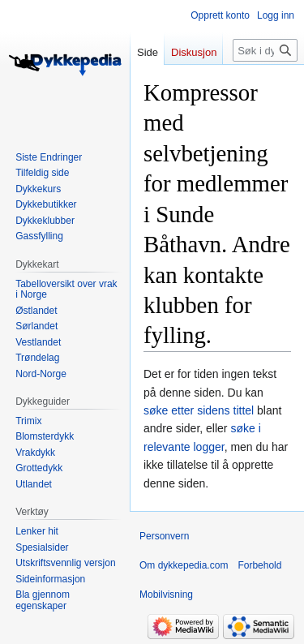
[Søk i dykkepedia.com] (265, 50)
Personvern (164, 536)
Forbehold (259, 565)
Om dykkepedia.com (184, 565)
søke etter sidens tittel (199, 410)
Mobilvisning (166, 595)
